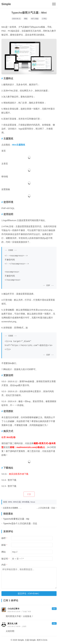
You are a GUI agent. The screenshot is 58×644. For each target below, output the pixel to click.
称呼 (4, 538)
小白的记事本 (13, 609)
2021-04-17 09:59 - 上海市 (17, 626)
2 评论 (44, 19)
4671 (33, 19)
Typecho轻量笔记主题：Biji (16, 519)
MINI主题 (17, 502)
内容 (4, 565)
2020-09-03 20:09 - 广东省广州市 (19, 612)
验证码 (5, 559)
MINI (10, 502)
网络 (26, 19)
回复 (54, 609)
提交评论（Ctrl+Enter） (29, 593)
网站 (4, 552)
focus (33, 502)
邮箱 (4, 545)
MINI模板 (26, 502)
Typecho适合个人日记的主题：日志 (40, 508)
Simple (6, 4)
